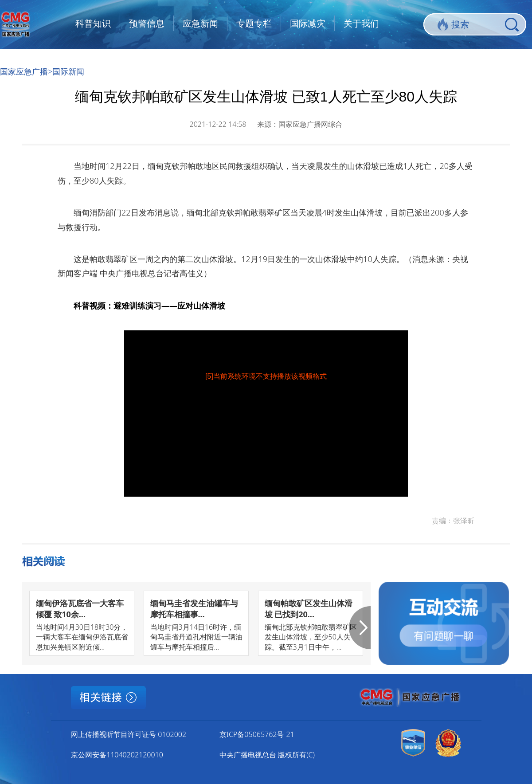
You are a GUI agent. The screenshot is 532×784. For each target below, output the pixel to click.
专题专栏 (254, 23)
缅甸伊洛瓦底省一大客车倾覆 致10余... (80, 609)
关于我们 (361, 23)
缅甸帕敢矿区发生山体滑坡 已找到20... (309, 609)
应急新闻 (200, 23)
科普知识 (93, 23)
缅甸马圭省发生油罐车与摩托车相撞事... (194, 609)
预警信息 (147, 23)
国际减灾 (308, 23)
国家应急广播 (24, 71)
